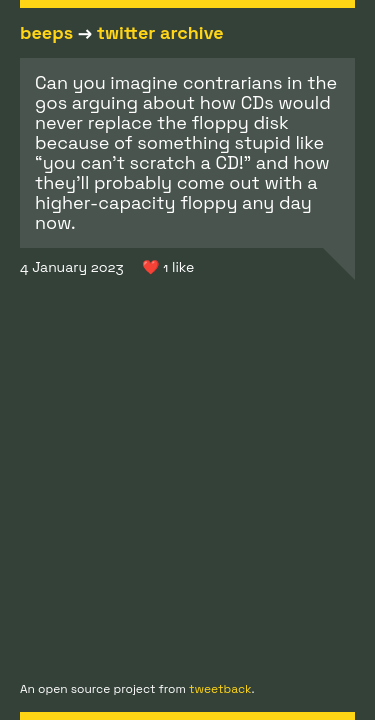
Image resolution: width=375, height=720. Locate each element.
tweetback (220, 689)
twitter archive (160, 32)
